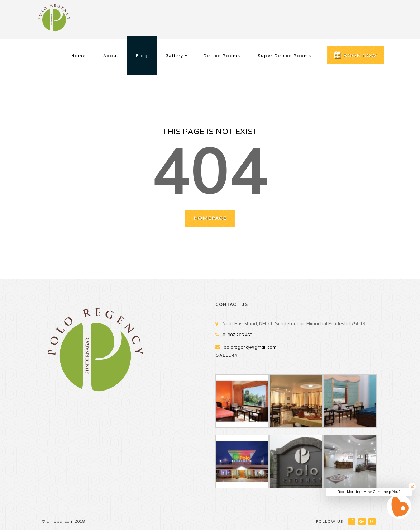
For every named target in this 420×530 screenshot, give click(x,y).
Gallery (174, 56)
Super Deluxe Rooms (285, 56)
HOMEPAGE (210, 218)
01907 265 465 (237, 335)
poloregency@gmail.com (250, 347)
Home (79, 56)
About (111, 56)
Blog (142, 56)
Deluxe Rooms (222, 56)
